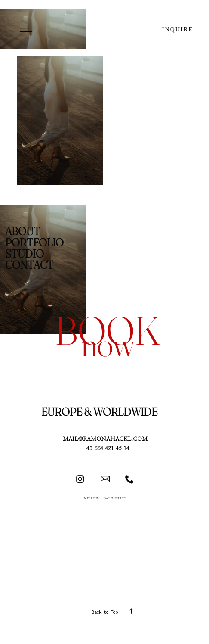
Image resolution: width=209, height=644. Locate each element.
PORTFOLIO (34, 243)
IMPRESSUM (91, 498)
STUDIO (25, 254)
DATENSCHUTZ (115, 498)
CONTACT (29, 265)
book (107, 330)
